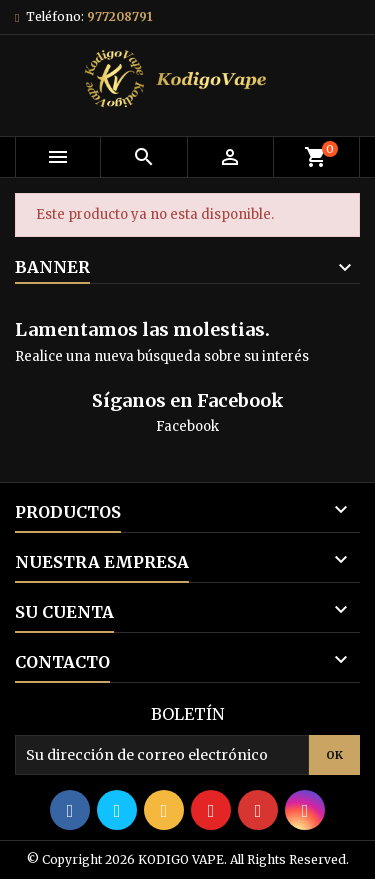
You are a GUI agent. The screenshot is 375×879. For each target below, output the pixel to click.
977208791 (119, 16)
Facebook (187, 426)
